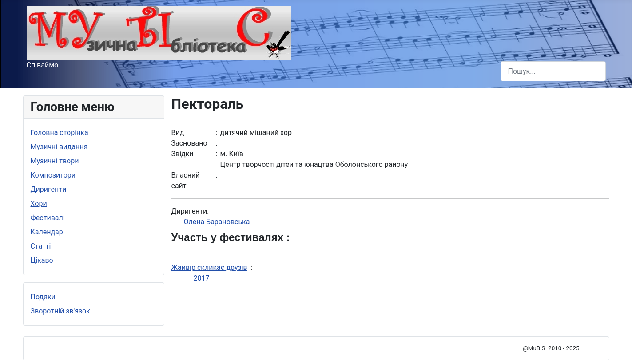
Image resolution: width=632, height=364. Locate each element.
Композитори (53, 175)
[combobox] (553, 71)
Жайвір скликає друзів (209, 267)
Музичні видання (59, 147)
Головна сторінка (60, 133)
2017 (202, 278)
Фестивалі (48, 218)
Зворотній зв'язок (60, 311)
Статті (41, 246)
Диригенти (49, 189)
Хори (39, 204)
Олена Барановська (217, 222)
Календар (47, 232)
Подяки (43, 297)
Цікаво (42, 260)
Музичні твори (55, 161)
